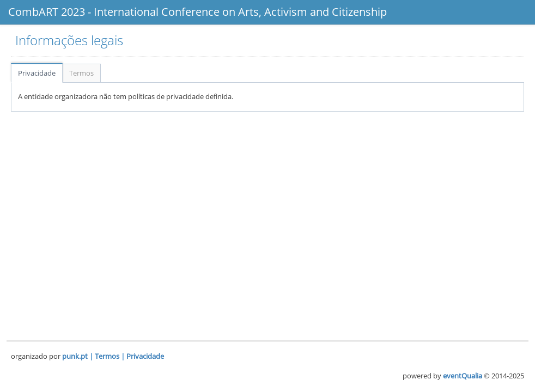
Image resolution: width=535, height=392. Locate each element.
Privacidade (37, 73)
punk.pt (75, 356)
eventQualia (463, 376)
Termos (81, 73)
